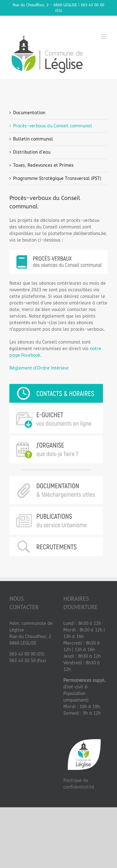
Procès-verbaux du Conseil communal (53, 126)
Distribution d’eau (32, 152)
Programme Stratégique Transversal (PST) (57, 179)
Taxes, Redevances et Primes (43, 165)
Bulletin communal (33, 139)
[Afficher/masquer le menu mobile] (104, 37)
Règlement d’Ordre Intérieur (39, 368)
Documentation (29, 113)
